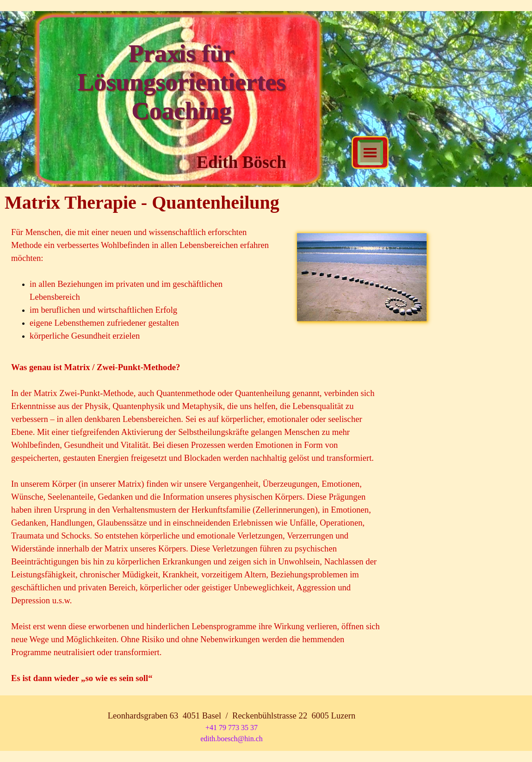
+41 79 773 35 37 (232, 728)
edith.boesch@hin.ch (232, 739)
